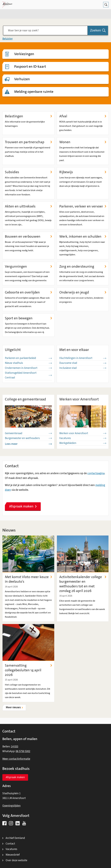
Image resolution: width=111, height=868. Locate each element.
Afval (83, 116)
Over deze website (16, 860)
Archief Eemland (15, 838)
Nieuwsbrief (13, 855)
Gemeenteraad (28, 433)
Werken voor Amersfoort (83, 433)
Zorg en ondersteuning (83, 267)
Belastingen (28, 116)
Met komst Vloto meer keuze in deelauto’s (28, 579)
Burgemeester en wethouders (28, 438)
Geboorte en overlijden (28, 292)
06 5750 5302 (23, 751)
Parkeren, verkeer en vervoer (83, 206)
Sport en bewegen (28, 318)
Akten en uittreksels (28, 206)
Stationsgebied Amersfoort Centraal (28, 375)
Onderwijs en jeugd (83, 292)
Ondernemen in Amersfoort (28, 368)
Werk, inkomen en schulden (83, 237)
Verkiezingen (24, 54)
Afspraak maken (23, 506)
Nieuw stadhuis (28, 363)
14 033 (15, 747)
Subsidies (28, 172)
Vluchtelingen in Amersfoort (83, 358)
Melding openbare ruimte (34, 92)
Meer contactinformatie (16, 759)
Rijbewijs (83, 172)
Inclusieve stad (83, 368)
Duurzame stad (83, 363)
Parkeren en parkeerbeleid (28, 358)
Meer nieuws (13, 707)
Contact (10, 844)
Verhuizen (22, 79)
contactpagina (96, 473)
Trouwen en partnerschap (28, 142)
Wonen (83, 142)
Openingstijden (11, 806)
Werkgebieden (83, 443)
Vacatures (83, 438)
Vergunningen (28, 267)
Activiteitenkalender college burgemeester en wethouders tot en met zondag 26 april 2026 (83, 584)
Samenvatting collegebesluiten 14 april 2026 (28, 670)
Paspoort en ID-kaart (30, 66)
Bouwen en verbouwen (28, 237)
